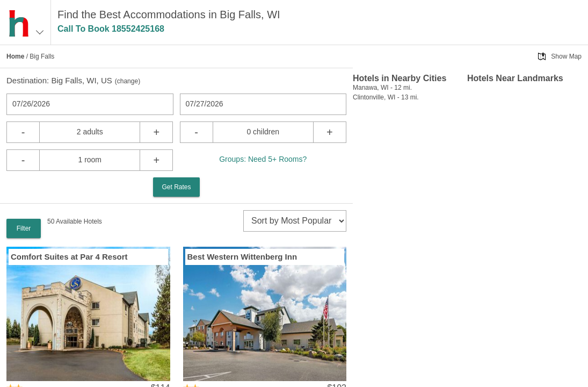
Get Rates (176, 187)
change (128, 81)
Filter (24, 228)
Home (15, 56)
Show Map (566, 56)
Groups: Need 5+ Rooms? (263, 159)
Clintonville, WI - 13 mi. (386, 97)
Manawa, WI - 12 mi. (382, 88)
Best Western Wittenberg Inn (242, 257)
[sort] (295, 221)
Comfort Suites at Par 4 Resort (69, 257)
